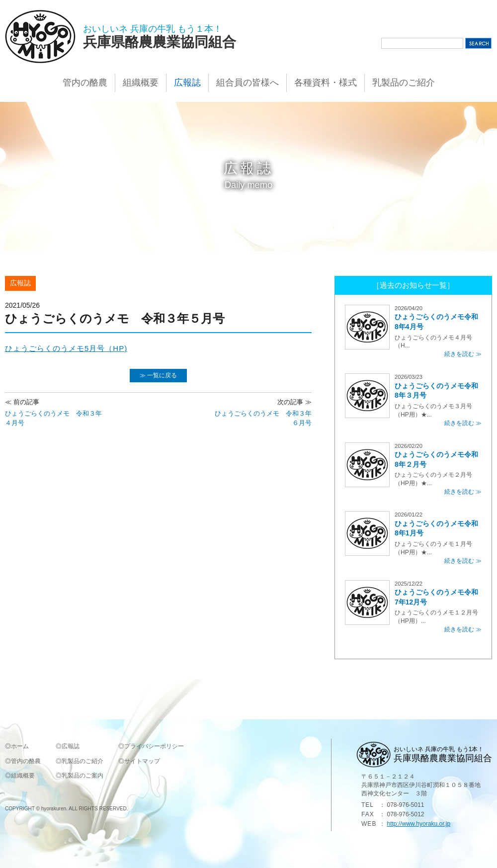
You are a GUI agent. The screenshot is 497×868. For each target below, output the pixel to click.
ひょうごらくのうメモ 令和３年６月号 (262, 412)
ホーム (20, 746)
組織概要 (141, 83)
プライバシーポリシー (154, 746)
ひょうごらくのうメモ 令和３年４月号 (55, 412)
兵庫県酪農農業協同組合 (160, 42)
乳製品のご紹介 (404, 83)
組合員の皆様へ (248, 83)
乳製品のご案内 (83, 776)
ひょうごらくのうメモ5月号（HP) (66, 348)
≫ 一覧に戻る (158, 375)
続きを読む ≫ (463, 354)
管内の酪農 (85, 83)
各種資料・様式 (326, 83)
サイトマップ (142, 761)
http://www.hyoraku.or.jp (418, 824)
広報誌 (187, 83)
